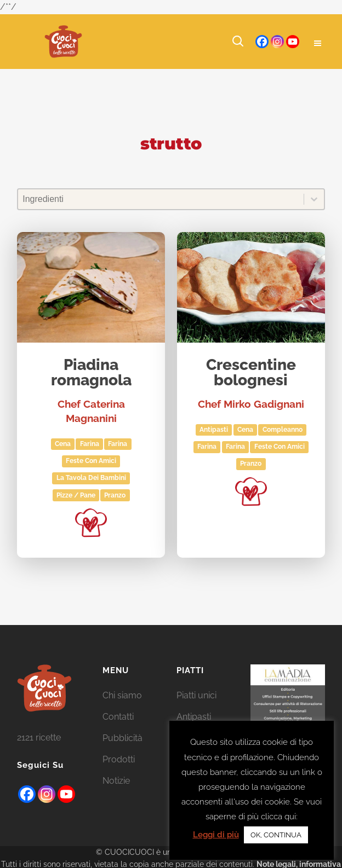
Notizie (116, 781)
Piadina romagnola (91, 373)
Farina (90, 444)
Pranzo (115, 495)
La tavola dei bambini (91, 478)
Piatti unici (196, 695)
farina (118, 444)
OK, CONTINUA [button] (276, 835)
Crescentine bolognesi (251, 373)
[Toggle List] (314, 199)
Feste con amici (91, 461)
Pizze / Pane (76, 495)
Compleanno (283, 430)
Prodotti (119, 759)
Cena (63, 444)
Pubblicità (122, 738)
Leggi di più (216, 835)
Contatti (118, 717)
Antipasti (214, 430)
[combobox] (161, 199)
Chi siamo (122, 695)
